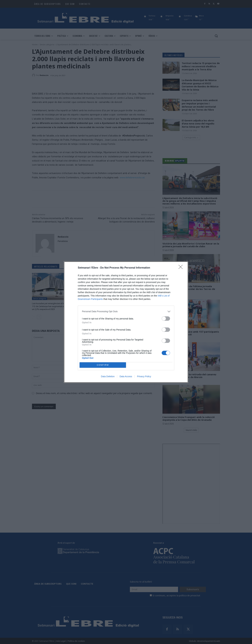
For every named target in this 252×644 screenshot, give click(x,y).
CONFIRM (103, 365)
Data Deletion (108, 376)
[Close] (182, 268)
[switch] (166, 319)
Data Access (126, 376)
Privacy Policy (144, 376)
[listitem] (126, 311)
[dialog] (126, 322)
